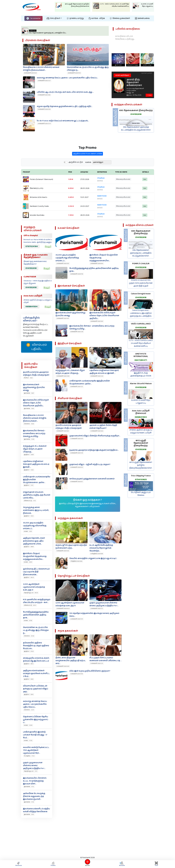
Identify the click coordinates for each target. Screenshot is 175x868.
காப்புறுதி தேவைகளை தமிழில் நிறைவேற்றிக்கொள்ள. (141, 465)
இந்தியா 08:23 (29, 577)
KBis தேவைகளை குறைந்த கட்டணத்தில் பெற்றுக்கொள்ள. (141, 253)
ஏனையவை (142, 18)
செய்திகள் (53, 18)
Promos (53, 864)
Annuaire (122, 864)
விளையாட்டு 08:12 (30, 605)
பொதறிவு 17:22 (29, 756)
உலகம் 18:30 (28, 725)
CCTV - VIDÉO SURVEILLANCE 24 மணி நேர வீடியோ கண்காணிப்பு (141, 343)
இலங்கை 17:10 (29, 802)
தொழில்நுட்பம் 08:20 (31, 593)
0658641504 (32, 307)
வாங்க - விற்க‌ (97, 18)
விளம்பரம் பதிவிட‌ (37, 347)
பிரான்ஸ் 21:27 (29, 710)
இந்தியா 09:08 (29, 547)
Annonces (19, 864)
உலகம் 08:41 (28, 562)
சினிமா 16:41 (28, 378)
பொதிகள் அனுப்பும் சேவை (141, 494)
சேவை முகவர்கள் (120, 18)
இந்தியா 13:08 (29, 455)
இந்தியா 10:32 (29, 516)
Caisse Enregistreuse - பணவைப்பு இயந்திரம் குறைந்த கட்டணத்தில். (141, 313)
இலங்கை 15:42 (29, 409)
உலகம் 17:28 (28, 741)
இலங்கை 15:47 (29, 393)
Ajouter (88, 864)
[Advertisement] (88, 836)
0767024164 (32, 246)
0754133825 (141, 480)
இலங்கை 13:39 (29, 439)
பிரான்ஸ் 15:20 (29, 424)
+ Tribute (149, 95)
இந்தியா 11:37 (29, 485)
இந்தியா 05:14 (29, 694)
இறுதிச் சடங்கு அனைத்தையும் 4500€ (141, 374)
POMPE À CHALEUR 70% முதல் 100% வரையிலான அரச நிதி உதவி (141, 283)
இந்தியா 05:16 (29, 679)
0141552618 (31, 268)
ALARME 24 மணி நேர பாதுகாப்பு (141, 402)
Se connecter (33, 18)
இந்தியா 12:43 (29, 470)
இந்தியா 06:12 (29, 664)
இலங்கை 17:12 (29, 787)
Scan (156, 864)
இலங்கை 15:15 (29, 814)
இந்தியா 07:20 (29, 651)
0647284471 (141, 360)
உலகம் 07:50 (28, 621)
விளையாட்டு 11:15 (30, 501)
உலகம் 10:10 (28, 531)
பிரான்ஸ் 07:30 (29, 636)
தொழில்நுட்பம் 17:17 (31, 771)
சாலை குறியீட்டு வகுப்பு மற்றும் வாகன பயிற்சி (141, 431)
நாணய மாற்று (75, 18)
